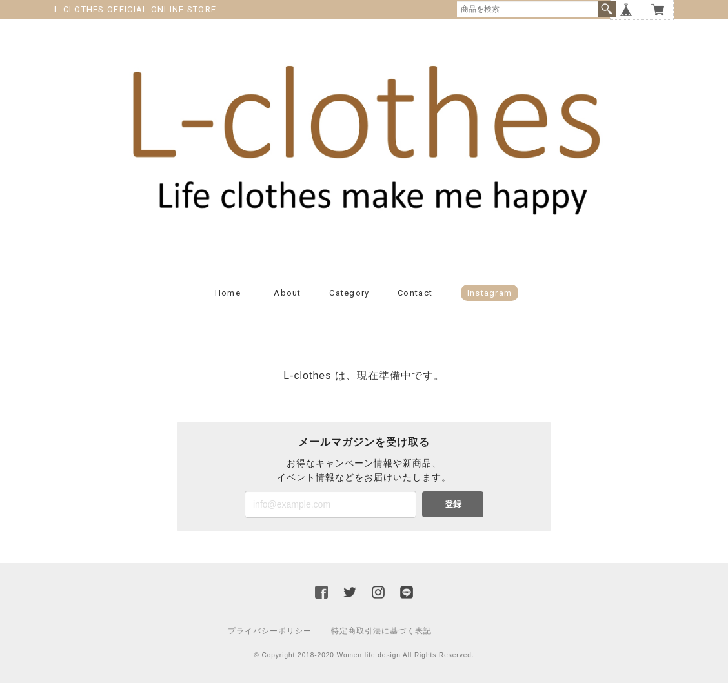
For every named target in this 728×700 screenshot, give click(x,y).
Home (228, 310)
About (288, 310)
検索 (607, 9)
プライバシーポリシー (270, 648)
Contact (415, 310)
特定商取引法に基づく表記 (381, 648)
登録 (453, 521)
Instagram (490, 310)
